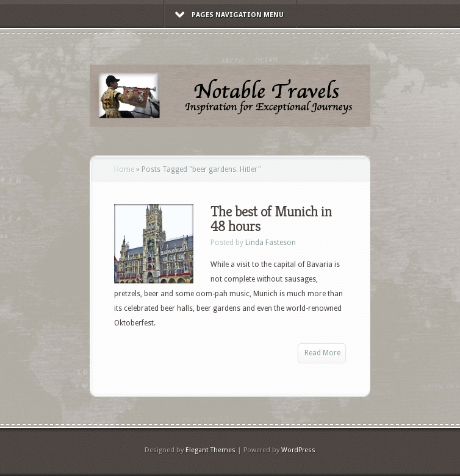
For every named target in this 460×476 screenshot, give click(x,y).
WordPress (298, 450)
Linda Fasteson (271, 243)
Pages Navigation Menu (229, 15)
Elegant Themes (210, 450)
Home (124, 169)
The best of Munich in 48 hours (271, 219)
